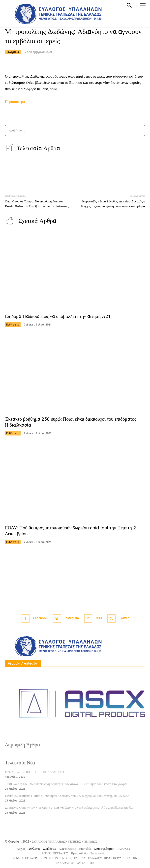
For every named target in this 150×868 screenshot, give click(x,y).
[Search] (140, 131)
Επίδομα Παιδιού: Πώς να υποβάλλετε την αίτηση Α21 (58, 316)
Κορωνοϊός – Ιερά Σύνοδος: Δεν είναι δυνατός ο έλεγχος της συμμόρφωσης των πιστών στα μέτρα (113, 204)
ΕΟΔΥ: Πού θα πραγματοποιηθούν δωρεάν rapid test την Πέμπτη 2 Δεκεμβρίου (70, 531)
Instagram (72, 618)
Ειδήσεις (13, 52)
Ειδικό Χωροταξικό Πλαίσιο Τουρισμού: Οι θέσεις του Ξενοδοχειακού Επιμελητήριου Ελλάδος (67, 796)
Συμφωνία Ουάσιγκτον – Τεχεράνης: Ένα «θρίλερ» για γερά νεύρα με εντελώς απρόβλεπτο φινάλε (69, 808)
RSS (99, 618)
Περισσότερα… (16, 102)
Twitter (124, 618)
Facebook (40, 618)
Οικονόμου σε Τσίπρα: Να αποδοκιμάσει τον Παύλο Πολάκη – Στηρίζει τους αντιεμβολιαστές (37, 204)
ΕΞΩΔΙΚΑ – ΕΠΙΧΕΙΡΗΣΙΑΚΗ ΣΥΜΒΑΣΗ (34, 772)
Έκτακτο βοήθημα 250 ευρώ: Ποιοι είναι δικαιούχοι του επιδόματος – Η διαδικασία (73, 422)
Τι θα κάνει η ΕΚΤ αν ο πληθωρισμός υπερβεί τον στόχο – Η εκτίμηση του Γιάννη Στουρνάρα (66, 784)
